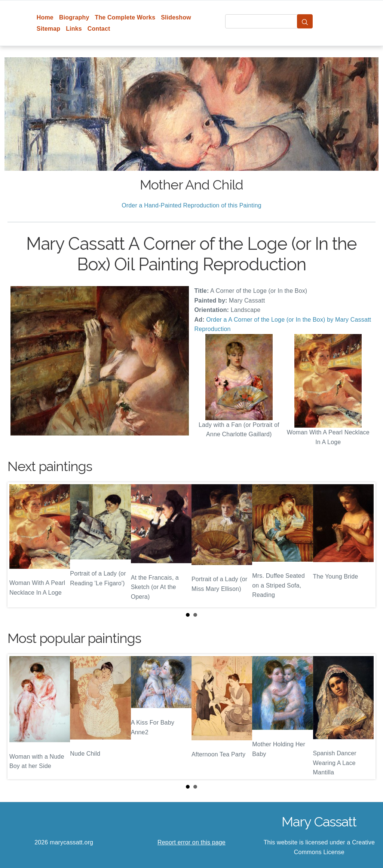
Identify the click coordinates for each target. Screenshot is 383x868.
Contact (99, 29)
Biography (74, 17)
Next (364, 545)
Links (74, 29)
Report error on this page (191, 842)
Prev (19, 545)
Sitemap (48, 29)
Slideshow (176, 17)
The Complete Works (125, 17)
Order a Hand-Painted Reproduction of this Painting (191, 205)
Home (45, 17)
